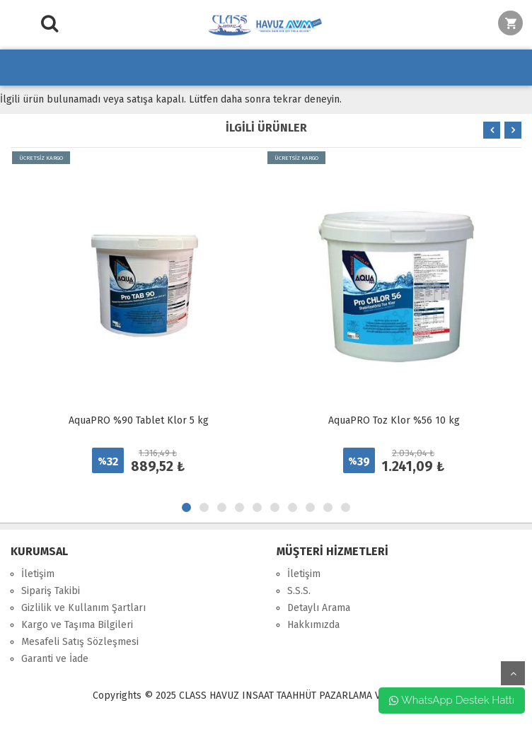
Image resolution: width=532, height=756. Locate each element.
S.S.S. (299, 591)
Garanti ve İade (55, 659)
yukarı (513, 673)
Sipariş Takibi (51, 591)
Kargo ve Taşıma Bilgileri (77, 625)
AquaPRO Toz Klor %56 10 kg (394, 420)
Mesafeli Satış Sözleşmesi (80, 642)
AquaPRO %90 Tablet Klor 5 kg (139, 420)
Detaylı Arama (319, 608)
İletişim (38, 574)
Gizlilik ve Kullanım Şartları (83, 608)
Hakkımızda (313, 625)
